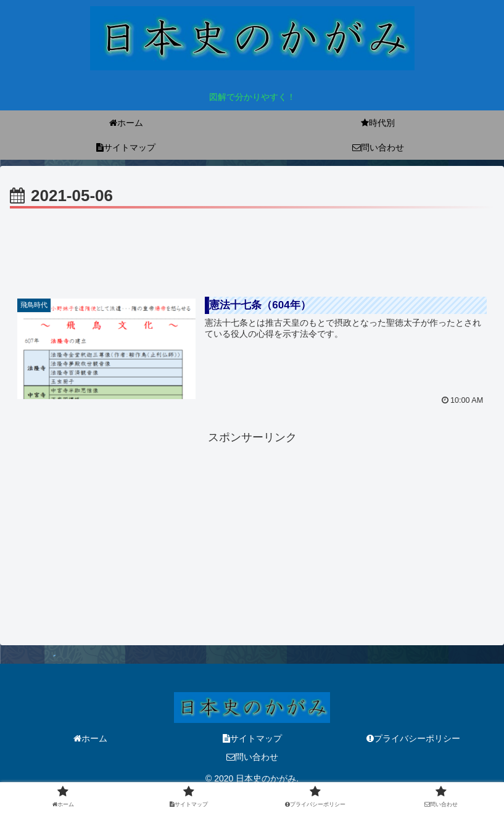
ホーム (90, 738)
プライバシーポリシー (413, 738)
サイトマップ (252, 738)
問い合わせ (252, 757)
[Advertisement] (252, 246)
